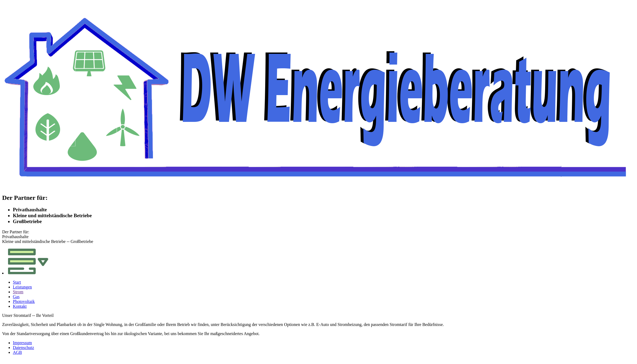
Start (17, 282)
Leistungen (22, 287)
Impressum (22, 343)
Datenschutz (23, 348)
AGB (17, 352)
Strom (18, 292)
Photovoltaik (24, 301)
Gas (16, 297)
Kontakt (20, 306)
